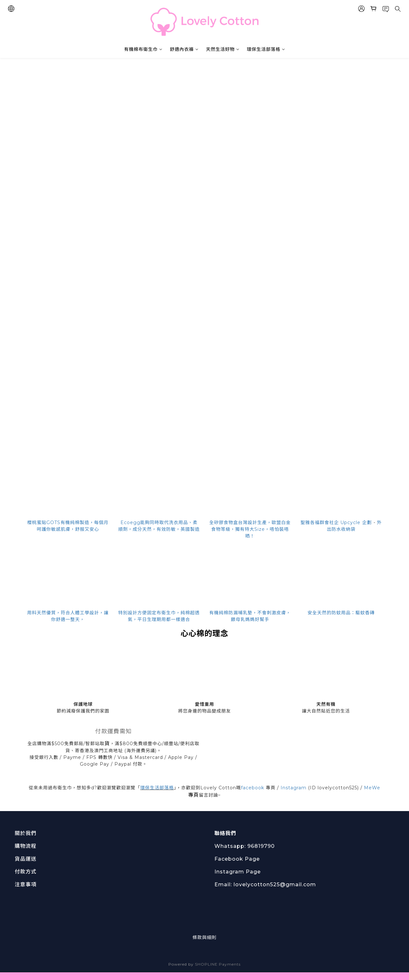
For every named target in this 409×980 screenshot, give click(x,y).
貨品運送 (26, 859)
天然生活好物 (223, 49)
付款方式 (26, 872)
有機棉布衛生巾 (143, 49)
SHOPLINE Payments (218, 964)
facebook (253, 788)
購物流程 (26, 846)
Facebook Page (237, 859)
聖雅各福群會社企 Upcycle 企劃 (336, 522)
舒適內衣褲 (184, 49)
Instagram (293, 788)
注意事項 (26, 884)
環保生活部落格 (266, 49)
